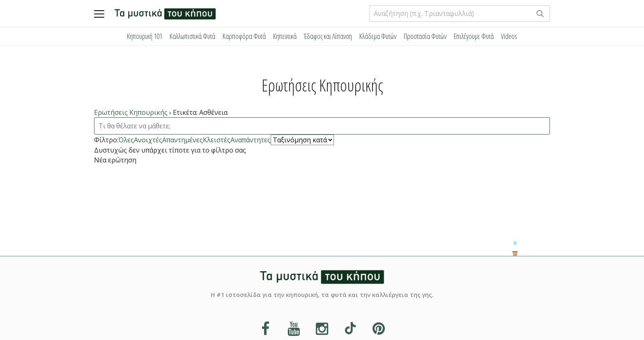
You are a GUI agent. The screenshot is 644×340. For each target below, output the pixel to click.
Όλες (126, 140)
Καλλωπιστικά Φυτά (192, 36)
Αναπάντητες (251, 140)
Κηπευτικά (285, 36)
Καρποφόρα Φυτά (244, 36)
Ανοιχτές (148, 140)
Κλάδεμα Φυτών (378, 36)
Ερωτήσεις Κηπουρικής (131, 112)
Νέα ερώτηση (115, 160)
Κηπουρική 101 (145, 36)
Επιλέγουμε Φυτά (474, 36)
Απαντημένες (183, 140)
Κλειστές (217, 140)
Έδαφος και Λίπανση (328, 36)
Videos (509, 36)
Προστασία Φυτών (425, 36)
